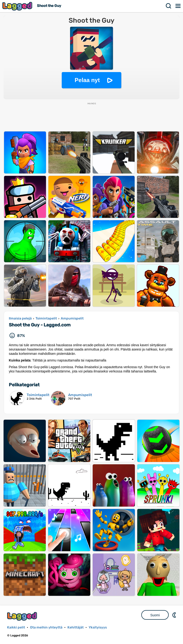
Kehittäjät (76, 627)
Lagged (18, 6)
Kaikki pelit (16, 627)
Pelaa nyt (87, 80)
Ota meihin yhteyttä (46, 627)
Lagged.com (23, 616)
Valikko (178, 6)
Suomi (155, 615)
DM (175, 615)
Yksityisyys (98, 627)
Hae (169, 6)
